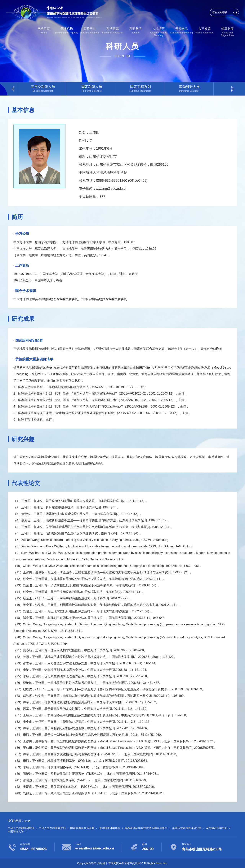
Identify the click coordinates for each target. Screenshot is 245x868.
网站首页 (44, 30)
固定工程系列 (140, 89)
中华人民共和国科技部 (21, 828)
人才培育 (158, 32)
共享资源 (204, 30)
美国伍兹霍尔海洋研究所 (187, 828)
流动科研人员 (189, 89)
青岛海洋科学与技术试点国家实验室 (146, 828)
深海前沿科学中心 (217, 828)
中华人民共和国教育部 (52, 828)
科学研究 (113, 30)
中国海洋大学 (16, 832)
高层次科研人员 (43, 89)
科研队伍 (136, 30)
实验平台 (90, 30)
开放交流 (181, 30)
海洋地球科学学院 (109, 828)
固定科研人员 (92, 89)
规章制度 (227, 32)
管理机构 (67, 30)
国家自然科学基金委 (82, 828)
